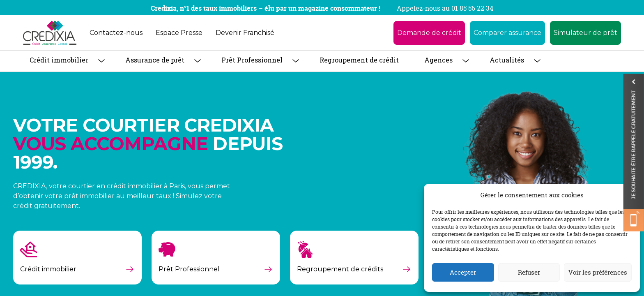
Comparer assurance (507, 33)
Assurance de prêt (155, 60)
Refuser (529, 272)
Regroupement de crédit (359, 60)
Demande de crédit (429, 33)
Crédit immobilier (59, 60)
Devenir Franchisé (245, 33)
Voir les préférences (598, 272)
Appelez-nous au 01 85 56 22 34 (445, 8)
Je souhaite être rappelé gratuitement (634, 150)
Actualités (507, 60)
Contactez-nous (116, 33)
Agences (438, 60)
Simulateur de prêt (585, 33)
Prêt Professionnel (252, 60)
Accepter (463, 272)
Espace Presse (179, 33)
